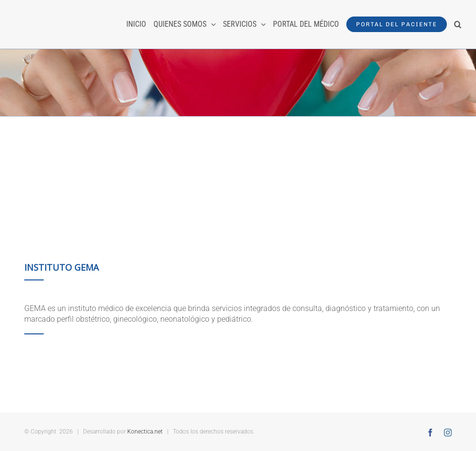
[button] (458, 24)
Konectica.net (145, 432)
